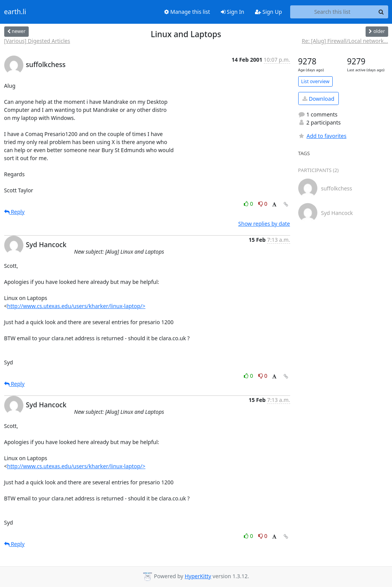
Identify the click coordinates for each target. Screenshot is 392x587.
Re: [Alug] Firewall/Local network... (345, 41)
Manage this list (187, 12)
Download (318, 99)
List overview (315, 81)
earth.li (15, 12)
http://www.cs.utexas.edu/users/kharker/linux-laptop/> (76, 306)
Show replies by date (264, 224)
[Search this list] (332, 12)
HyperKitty (198, 576)
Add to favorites (322, 136)
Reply (15, 212)
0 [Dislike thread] (263, 204)
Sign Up (269, 12)
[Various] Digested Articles (37, 41)
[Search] (381, 12)
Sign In (233, 12)
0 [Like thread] (249, 204)
